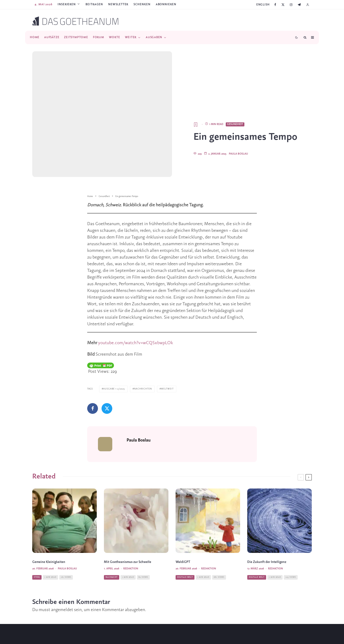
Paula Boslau (238, 119)
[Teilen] (93, 374)
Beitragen (94, 4)
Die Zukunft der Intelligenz (267, 537)
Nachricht (112, 551)
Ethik (37, 551)
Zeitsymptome (76, 37)
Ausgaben (154, 37)
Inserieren (67, 4)
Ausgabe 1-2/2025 (114, 354)
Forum (99, 37)
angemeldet (62, 575)
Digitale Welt (185, 551)
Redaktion (131, 543)
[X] (283, 5)
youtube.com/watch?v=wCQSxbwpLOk (136, 308)
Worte (115, 37)
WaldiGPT (183, 537)
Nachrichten (143, 354)
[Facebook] (275, 5)
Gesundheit (235, 89)
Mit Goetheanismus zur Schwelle (128, 537)
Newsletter (118, 4)
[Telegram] (299, 5)
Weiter (131, 37)
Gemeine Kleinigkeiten (49, 537)
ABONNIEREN (166, 4)
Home (35, 37)
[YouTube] (179, 636)
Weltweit (167, 354)
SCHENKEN (142, 4)
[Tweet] (107, 374)
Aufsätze (52, 37)
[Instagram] (291, 5)
